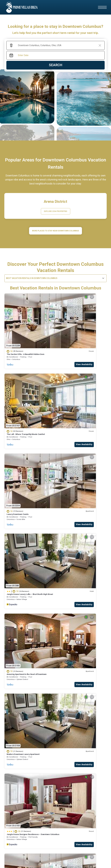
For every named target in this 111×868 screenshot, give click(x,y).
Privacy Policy (75, 862)
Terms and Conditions (94, 862)
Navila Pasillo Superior (14, 798)
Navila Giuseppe (39, 770)
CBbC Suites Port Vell (69, 750)
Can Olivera (37, 793)
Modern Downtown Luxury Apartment (75, 439)
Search (56, 65)
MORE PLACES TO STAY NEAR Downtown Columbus (55, 231)
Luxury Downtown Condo (18, 384)
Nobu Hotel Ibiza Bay (13, 765)
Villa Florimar (38, 813)
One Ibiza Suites (12, 817)
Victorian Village (75, 500)
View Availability (42, 339)
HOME (8, 728)
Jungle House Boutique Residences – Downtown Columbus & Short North (80, 496)
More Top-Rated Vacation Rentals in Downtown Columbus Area (55, 702)
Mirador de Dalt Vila (13, 812)
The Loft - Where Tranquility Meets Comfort (78, 329)
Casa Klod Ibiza (39, 750)
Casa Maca (9, 760)
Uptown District (22, 444)
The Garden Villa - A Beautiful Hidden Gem (25, 329)
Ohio (8, 334)
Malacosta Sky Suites (69, 760)
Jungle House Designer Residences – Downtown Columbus (28, 496)
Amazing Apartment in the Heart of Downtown (27, 439)
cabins (46, 728)
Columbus (16, 334)
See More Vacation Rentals (55, 518)
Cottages (32, 728)
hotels (19, 728)
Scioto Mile (21, 389)
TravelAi (91, 851)
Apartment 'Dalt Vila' (69, 755)
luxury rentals (88, 728)
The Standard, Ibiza (41, 765)
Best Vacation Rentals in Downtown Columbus (32, 278)
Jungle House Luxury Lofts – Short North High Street (79, 386)
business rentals (64, 728)
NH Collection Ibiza (40, 808)
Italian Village (74, 389)
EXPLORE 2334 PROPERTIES (56, 211)
